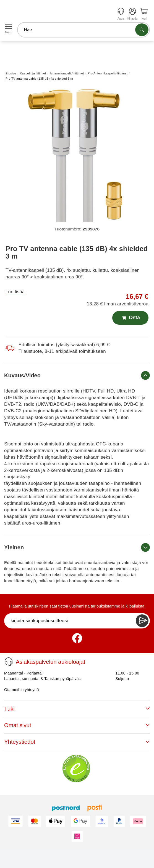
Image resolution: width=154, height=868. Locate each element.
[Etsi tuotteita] (142, 30)
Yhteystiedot (77, 742)
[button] (75, 155)
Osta (130, 318)
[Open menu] (9, 27)
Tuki (77, 709)
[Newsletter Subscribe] (142, 621)
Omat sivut (77, 725)
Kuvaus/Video (77, 375)
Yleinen (77, 547)
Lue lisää (15, 292)
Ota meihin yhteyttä (22, 690)
